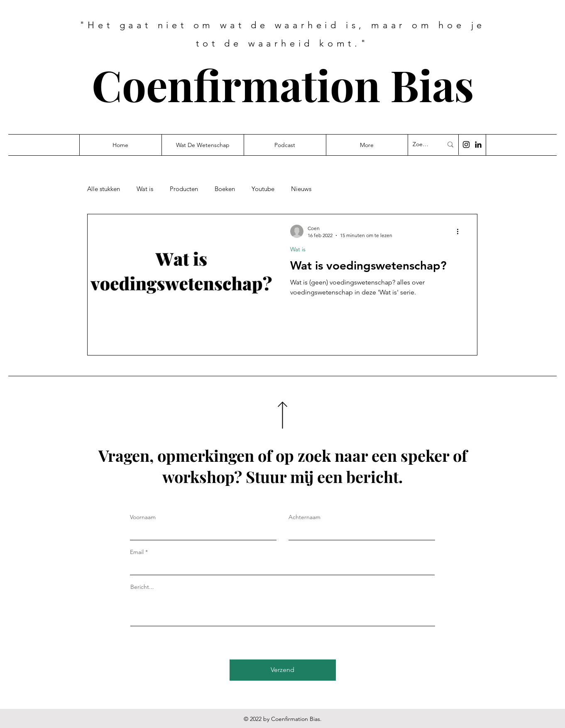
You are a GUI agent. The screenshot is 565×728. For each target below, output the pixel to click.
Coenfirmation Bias (283, 85)
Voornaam (143, 517)
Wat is (145, 189)
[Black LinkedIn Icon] (478, 145)
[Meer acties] (461, 231)
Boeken (225, 189)
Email (137, 552)
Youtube (263, 189)
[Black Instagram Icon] (466, 145)
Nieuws (301, 189)
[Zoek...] (421, 145)
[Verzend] (283, 670)
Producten (184, 189)
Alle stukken (104, 189)
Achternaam (305, 517)
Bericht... (142, 587)
